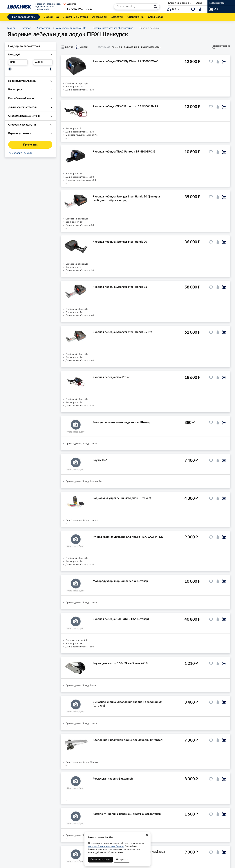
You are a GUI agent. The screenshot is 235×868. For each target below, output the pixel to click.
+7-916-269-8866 (79, 9)
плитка (69, 47)
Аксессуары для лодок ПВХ (71, 28)
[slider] (10, 69)
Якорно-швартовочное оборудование (113, 28)
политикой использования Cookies (106, 846)
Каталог (26, 28)
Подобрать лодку (24, 17)
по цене (116, 47)
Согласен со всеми (100, 860)
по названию (131, 47)
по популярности (150, 47)
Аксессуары (43, 28)
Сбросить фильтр (20, 153)
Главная (11, 28)
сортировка (104, 47)
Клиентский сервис (179, 3)
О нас (199, 3)
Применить (30, 145)
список (84, 47)
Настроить (122, 860)
